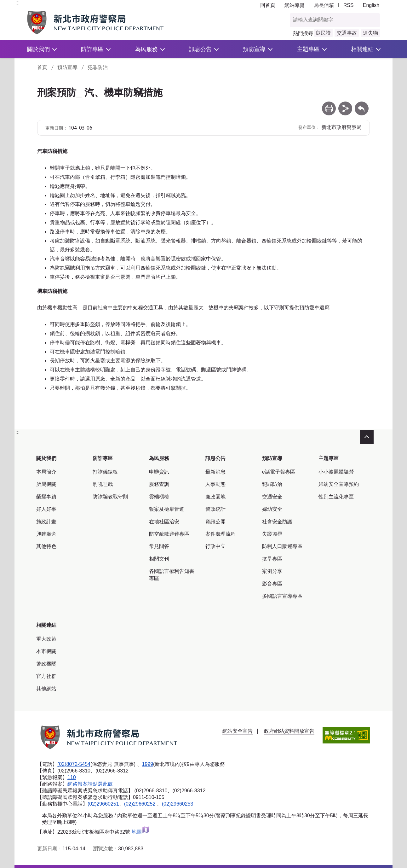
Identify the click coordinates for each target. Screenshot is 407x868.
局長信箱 (324, 5)
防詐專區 (92, 49)
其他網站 (46, 689)
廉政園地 (215, 497)
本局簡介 (46, 472)
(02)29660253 (178, 804)
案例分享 (272, 571)
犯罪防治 (98, 67)
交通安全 (272, 497)
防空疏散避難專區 (169, 534)
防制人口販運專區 (282, 546)
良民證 (323, 33)
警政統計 (215, 509)
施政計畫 (46, 522)
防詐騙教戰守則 (110, 497)
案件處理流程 (221, 534)
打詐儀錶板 (105, 472)
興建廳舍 (46, 534)
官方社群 (46, 676)
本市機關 (46, 651)
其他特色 (46, 546)
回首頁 (268, 5)
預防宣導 (254, 49)
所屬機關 (46, 484)
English (371, 5)
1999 (148, 764)
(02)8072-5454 (74, 764)
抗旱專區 (272, 559)
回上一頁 (362, 105)
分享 (345, 105)
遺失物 (370, 33)
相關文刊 (159, 559)
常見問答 (159, 546)
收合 (367, 437)
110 (72, 777)
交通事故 (347, 33)
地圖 (141, 832)
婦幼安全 (272, 509)
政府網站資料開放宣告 (289, 731)
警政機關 (46, 664)
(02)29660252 (140, 804)
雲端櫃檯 (159, 497)
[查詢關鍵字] (328, 20)
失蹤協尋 (272, 534)
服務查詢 (159, 484)
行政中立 (215, 546)
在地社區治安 (164, 522)
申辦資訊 (159, 472)
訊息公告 (200, 49)
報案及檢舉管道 (167, 509)
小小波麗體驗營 (336, 472)
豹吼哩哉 (103, 484)
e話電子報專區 (279, 472)
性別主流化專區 (336, 497)
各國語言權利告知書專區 (172, 575)
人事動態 (215, 484)
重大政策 (46, 639)
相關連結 (362, 49)
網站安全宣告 (238, 731)
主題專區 (308, 49)
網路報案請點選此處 (90, 784)
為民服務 (146, 49)
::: (17, 3)
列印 (329, 105)
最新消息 (215, 472)
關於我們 (38, 49)
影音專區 (272, 584)
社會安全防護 (277, 522)
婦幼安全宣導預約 (339, 484)
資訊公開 (215, 522)
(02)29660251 (103, 804)
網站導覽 (295, 5)
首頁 (42, 67)
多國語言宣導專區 (282, 596)
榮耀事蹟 (46, 497)
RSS (349, 5)
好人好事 (46, 509)
